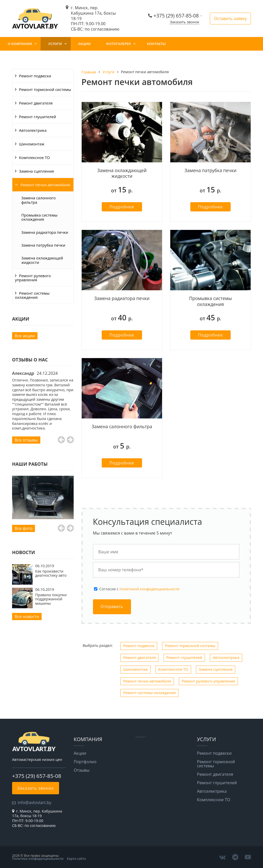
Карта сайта (77, 858)
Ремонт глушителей (37, 117)
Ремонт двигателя (36, 103)
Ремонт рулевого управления (33, 278)
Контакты (156, 44)
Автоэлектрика (33, 130)
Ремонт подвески (35, 76)
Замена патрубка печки (43, 245)
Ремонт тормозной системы (45, 89)
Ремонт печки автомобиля (45, 185)
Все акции (25, 336)
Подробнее (122, 207)
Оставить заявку (230, 18)
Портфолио (85, 762)
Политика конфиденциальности (38, 858)
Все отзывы (26, 440)
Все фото (24, 528)
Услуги (55, 44)
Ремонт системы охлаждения (32, 295)
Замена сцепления (36, 171)
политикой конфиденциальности (149, 589)
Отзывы (82, 770)
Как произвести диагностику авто (51, 573)
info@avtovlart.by (35, 802)
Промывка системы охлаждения (39, 217)
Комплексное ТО (34, 157)
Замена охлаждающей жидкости (42, 260)
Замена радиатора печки (45, 232)
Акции (84, 44)
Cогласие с (139, 589)
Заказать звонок (185, 22)
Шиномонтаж (32, 144)
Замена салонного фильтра (39, 200)
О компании (20, 44)
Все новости (27, 617)
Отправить (112, 607)
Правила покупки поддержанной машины (51, 599)
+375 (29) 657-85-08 (177, 16)
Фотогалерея (118, 44)
